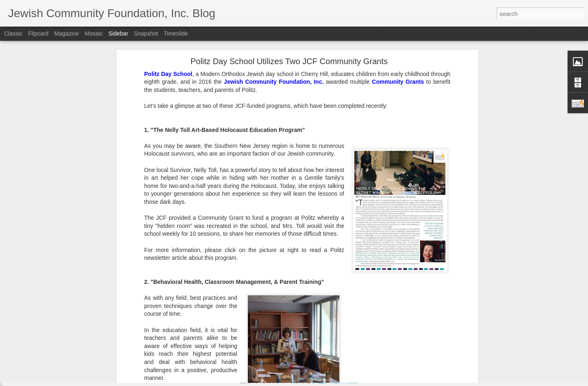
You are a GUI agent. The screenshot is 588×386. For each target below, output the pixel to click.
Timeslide (176, 33)
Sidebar (118, 33)
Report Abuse (344, 382)
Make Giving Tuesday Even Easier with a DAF (70, 344)
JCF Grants (227, 328)
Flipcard (38, 33)
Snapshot (146, 33)
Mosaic (94, 33)
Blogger (320, 382)
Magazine (67, 33)
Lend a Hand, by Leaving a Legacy (58, 326)
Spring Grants (276, 328)
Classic (13, 33)
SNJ (250, 328)
